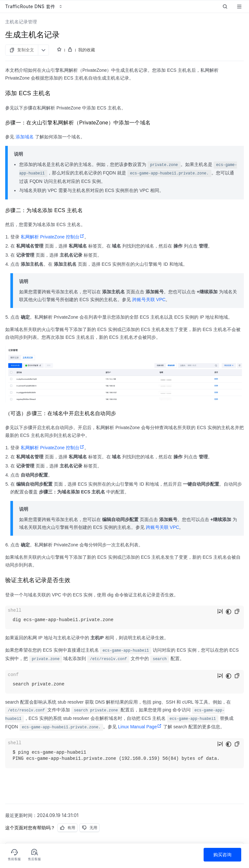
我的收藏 (87, 50)
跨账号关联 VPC (149, 300)
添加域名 (25, 137)
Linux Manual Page (140, 727)
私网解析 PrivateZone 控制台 (53, 237)
